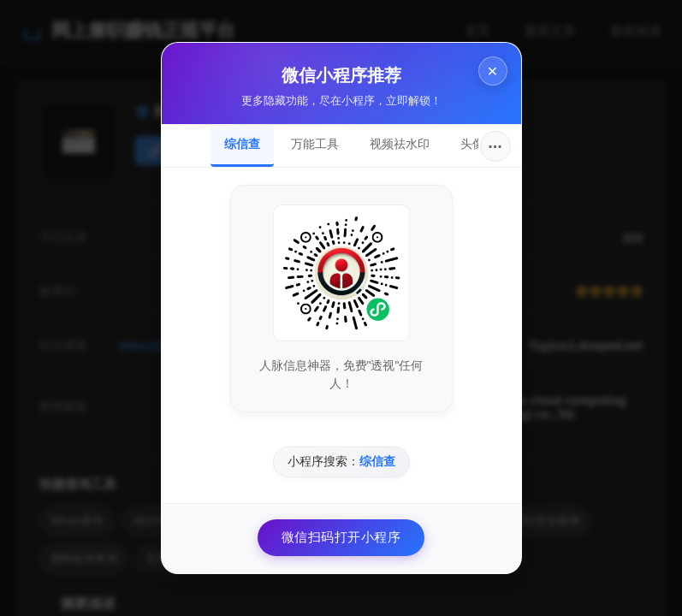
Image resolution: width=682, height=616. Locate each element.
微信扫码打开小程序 (341, 537)
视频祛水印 (400, 144)
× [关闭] (492, 71)
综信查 (242, 144)
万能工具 (315, 144)
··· (495, 146)
